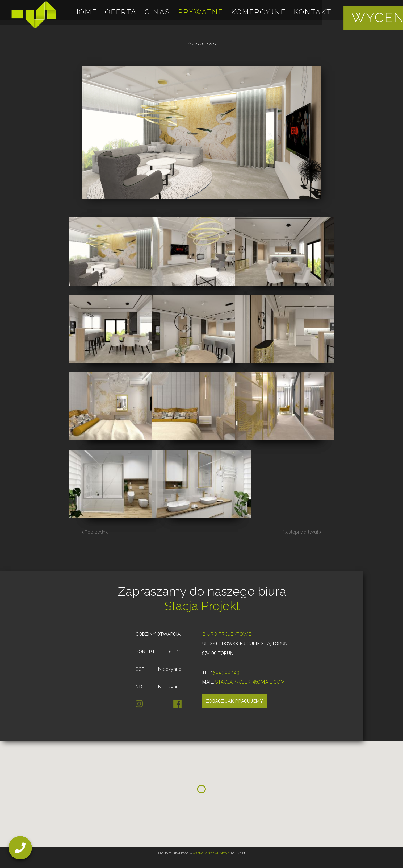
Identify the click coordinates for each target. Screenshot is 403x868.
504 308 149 (226, 672)
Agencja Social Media (211, 853)
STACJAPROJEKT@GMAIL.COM (250, 682)
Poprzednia (95, 532)
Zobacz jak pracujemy (234, 701)
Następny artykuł (302, 532)
